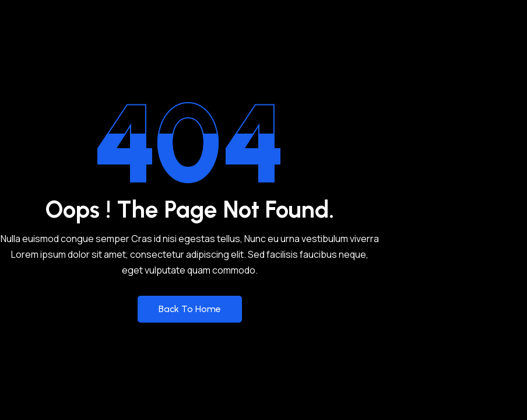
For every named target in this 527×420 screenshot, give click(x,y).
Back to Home (190, 309)
